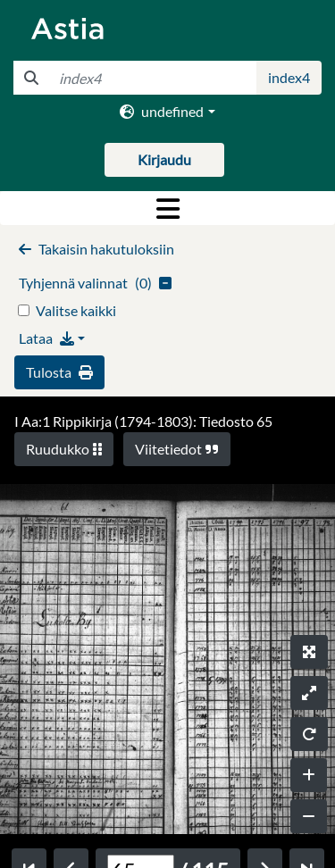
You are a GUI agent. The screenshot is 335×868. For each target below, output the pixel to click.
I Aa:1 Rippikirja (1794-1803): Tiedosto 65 (143, 421)
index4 (289, 77)
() (95, 283)
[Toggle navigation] (167, 208)
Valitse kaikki (76, 310)
